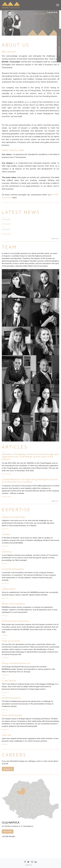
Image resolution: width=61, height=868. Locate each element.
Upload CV (8, 769)
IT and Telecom (9, 681)
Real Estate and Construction (15, 621)
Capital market (9, 589)
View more (6, 224)
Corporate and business (13, 569)
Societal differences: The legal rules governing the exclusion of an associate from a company (30, 481)
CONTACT (29, 865)
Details (5, 529)
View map (8, 831)
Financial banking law (12, 715)
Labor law (7, 735)
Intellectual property (11, 698)
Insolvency (7, 552)
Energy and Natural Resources (16, 663)
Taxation (6, 534)
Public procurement (11, 641)
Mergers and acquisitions (13, 604)
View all (55, 239)
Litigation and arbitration (13, 517)
